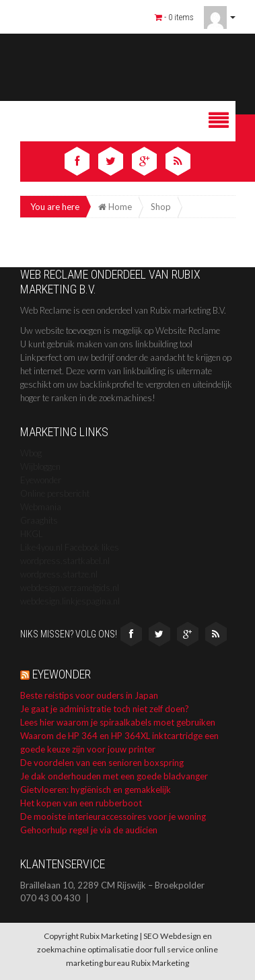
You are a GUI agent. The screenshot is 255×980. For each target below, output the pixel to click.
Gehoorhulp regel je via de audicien (89, 830)
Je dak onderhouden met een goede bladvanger (114, 776)
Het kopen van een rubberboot (81, 803)
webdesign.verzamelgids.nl (70, 588)
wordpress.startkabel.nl (65, 561)
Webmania (41, 507)
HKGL (32, 534)
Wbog (31, 453)
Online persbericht (55, 493)
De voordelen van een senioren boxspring (102, 763)
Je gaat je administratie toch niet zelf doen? (105, 709)
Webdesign (181, 936)
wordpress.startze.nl (59, 574)
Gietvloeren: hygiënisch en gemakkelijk (96, 790)
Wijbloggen (40, 466)
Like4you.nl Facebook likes (70, 547)
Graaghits (39, 520)
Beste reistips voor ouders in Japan (89, 695)
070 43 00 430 (50, 898)
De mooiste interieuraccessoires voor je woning (113, 816)
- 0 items (174, 17)
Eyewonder (41, 480)
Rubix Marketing (160, 963)
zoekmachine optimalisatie (85, 949)
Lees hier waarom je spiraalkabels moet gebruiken (118, 722)
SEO (151, 936)
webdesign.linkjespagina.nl (70, 601)
